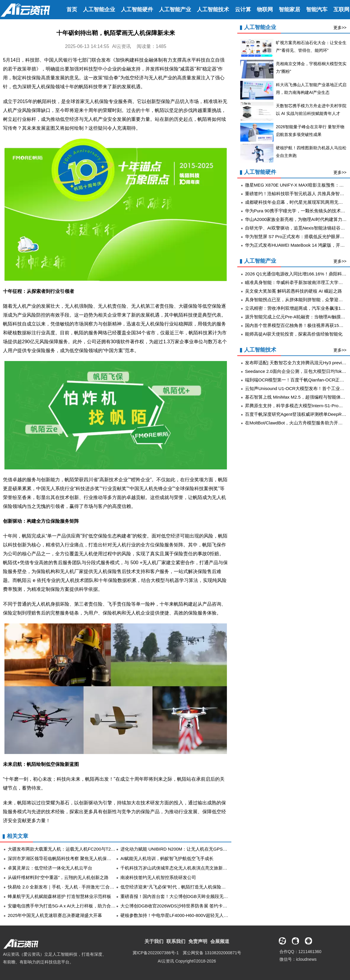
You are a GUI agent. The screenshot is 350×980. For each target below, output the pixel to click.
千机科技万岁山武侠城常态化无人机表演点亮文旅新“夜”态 (178, 868)
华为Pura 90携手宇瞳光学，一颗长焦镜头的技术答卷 (297, 211)
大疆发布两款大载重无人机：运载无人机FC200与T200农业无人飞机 (75, 849)
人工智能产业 (175, 9)
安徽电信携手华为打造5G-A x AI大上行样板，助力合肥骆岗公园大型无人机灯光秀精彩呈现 (97, 906)
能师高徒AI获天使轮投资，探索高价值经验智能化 (294, 334)
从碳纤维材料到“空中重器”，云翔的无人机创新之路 (58, 877)
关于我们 (154, 941)
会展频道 (220, 941)
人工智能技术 (213, 9)
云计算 (243, 9)
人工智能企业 (99, 9)
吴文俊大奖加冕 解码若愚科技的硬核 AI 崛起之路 (293, 291)
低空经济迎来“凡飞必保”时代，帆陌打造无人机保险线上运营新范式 (186, 887)
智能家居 (289, 9)
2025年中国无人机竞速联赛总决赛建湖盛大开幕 (55, 915)
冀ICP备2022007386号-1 (156, 953)
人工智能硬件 (137, 9)
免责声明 (198, 941)
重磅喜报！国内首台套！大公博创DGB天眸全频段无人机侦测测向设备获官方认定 (201, 896)
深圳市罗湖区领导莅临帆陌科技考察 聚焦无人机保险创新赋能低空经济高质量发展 (88, 858)
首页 (72, 9)
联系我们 (176, 941)
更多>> (340, 28)
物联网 (265, 9)
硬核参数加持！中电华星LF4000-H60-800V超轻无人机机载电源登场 (188, 915)
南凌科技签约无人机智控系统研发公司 (158, 877)
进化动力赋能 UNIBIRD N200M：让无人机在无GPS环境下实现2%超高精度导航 (199, 849)
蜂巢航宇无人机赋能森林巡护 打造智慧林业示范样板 (59, 896)
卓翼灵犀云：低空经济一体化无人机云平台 (50, 868)
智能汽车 (317, 9)
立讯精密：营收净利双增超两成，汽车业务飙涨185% (297, 308)
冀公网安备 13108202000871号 (212, 953)
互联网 (341, 9)
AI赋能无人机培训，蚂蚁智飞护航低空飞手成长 (167, 858)
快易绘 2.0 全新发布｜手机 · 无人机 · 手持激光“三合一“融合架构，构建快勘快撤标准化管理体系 (102, 887)
